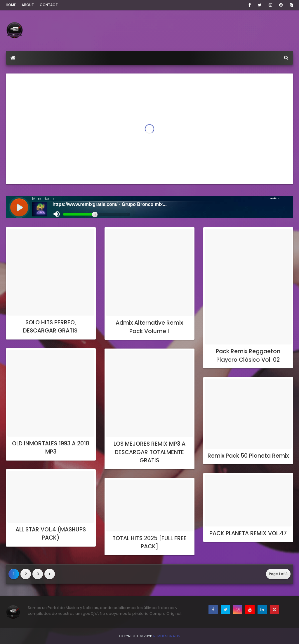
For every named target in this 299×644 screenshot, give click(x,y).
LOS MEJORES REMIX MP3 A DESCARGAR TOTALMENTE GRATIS (149, 452)
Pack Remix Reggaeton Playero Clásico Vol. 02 (248, 356)
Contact (49, 5)
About (28, 5)
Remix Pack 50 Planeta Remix (248, 456)
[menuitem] (13, 58)
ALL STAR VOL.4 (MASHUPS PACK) (51, 534)
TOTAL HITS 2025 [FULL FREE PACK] (149, 542)
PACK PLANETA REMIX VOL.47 (248, 533)
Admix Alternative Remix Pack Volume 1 (149, 327)
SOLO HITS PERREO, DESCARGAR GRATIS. (51, 327)
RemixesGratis (167, 636)
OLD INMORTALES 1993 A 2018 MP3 (51, 448)
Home (11, 5)
